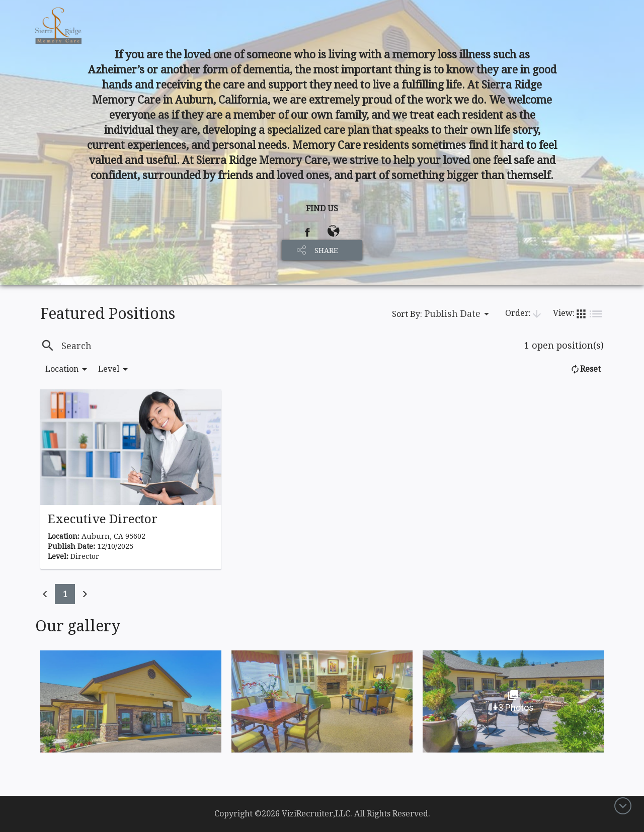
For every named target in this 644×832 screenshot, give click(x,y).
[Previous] (45, 594)
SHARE (326, 251)
